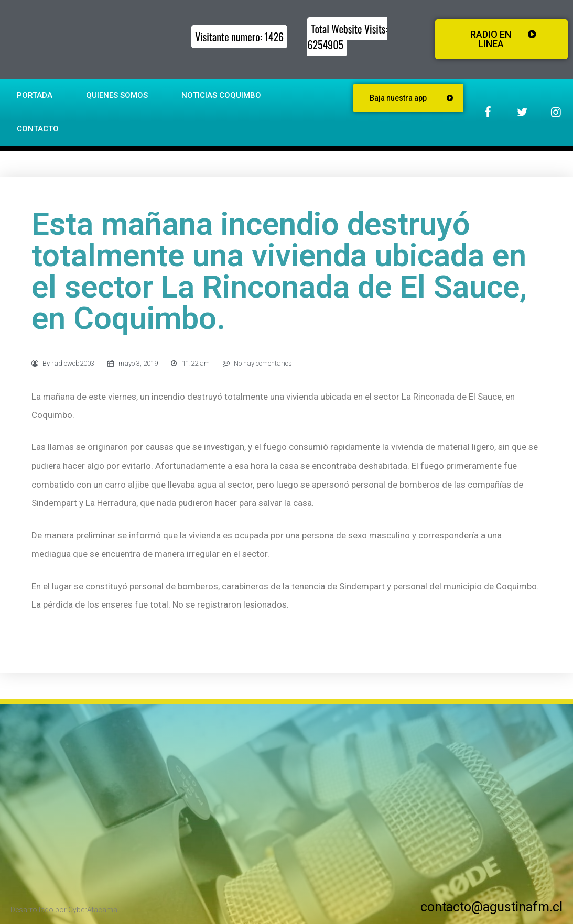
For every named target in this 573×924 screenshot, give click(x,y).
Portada (35, 95)
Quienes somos (117, 95)
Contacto (38, 129)
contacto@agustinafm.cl (491, 907)
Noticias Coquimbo (221, 95)
